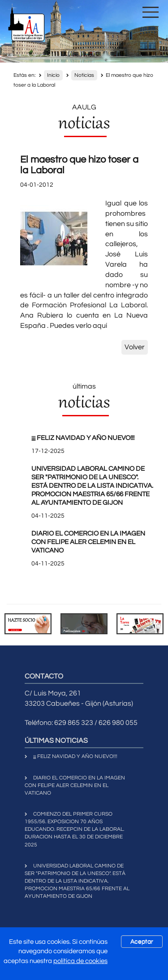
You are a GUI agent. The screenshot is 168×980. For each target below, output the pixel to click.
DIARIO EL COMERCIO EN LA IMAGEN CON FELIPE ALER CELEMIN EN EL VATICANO (88, 542)
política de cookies (80, 961)
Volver (135, 347)
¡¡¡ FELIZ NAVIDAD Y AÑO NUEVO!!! (83, 438)
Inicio (53, 75)
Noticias (84, 75)
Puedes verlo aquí (78, 326)
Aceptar (142, 942)
